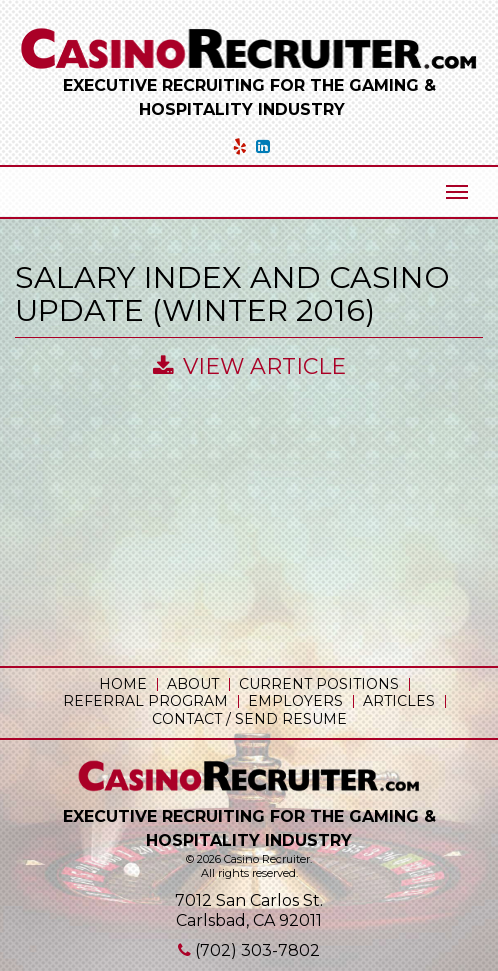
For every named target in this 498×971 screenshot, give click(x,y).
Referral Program (145, 701)
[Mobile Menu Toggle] (457, 192)
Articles (399, 701)
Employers (295, 701)
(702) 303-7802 (257, 950)
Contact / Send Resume (249, 719)
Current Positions (319, 684)
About (193, 684)
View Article (249, 366)
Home (123, 684)
